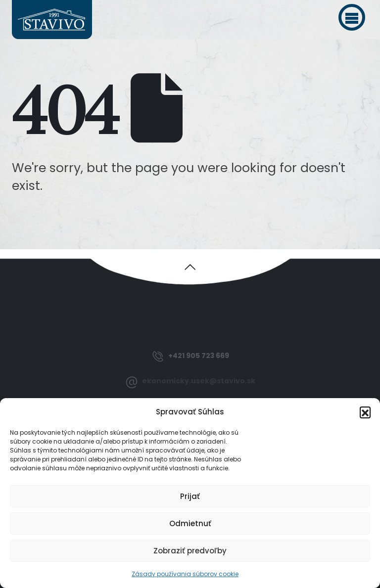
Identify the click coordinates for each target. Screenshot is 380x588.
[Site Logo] (52, 20)
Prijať (190, 496)
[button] (352, 17)
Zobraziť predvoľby (190, 551)
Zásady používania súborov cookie (185, 574)
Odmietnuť (190, 523)
